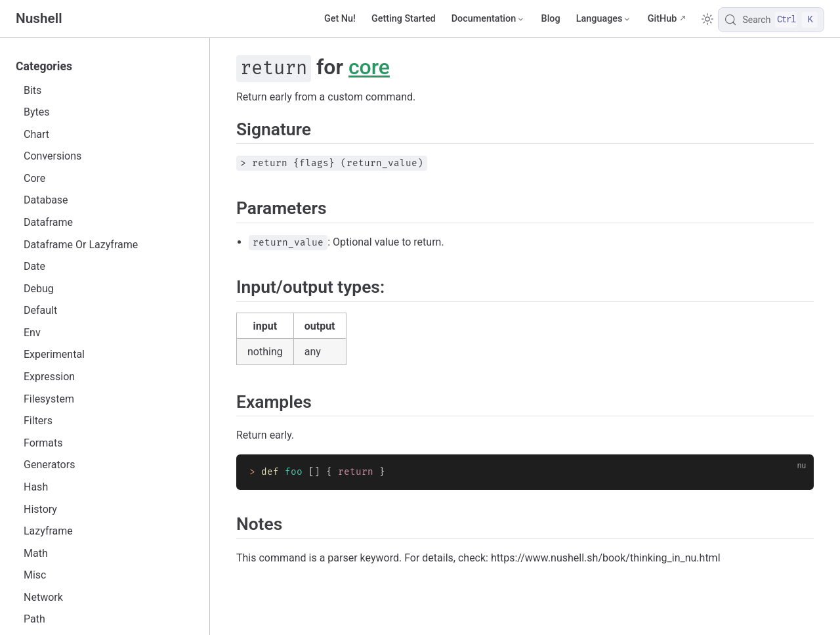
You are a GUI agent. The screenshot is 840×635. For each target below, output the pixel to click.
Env (32, 333)
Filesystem (49, 399)
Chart (36, 134)
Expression (49, 377)
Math (36, 553)
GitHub (662, 19)
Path (34, 619)
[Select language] (604, 19)
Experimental (54, 354)
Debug (39, 289)
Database (46, 200)
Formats (43, 443)
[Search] (771, 20)
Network (43, 597)
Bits (32, 90)
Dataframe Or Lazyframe (81, 245)
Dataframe (48, 222)
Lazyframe (48, 531)
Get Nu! (340, 19)
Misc (35, 575)
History (40, 509)
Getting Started (404, 19)
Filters (38, 421)
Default (40, 310)
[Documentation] (489, 19)
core (369, 67)
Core (34, 178)
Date (34, 266)
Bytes (37, 112)
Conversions (52, 156)
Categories (44, 66)
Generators (49, 465)
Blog (551, 19)
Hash (36, 487)
